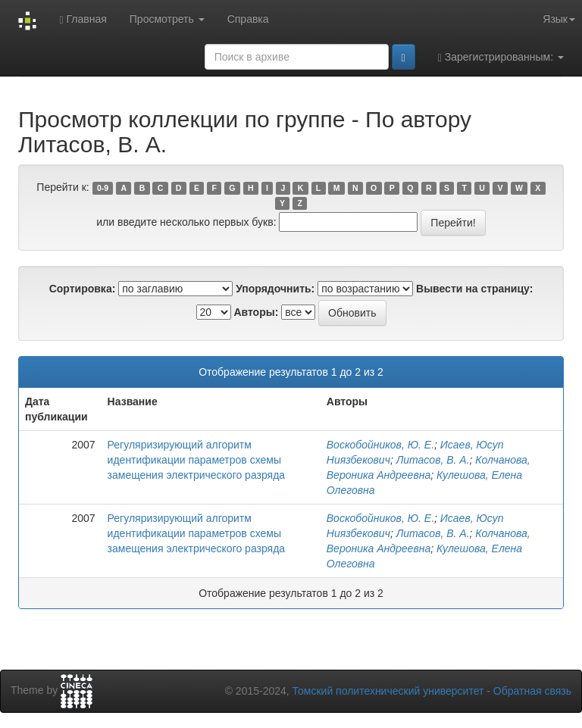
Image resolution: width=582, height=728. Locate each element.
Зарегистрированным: (501, 57)
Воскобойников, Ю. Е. (380, 445)
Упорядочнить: (275, 289)
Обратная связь (532, 691)
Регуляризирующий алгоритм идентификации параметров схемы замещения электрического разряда (197, 460)
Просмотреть (167, 19)
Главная (83, 19)
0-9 (103, 188)
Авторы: (256, 312)
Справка (248, 19)
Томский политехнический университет (388, 691)
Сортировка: (83, 289)
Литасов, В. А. (433, 460)
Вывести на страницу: (474, 289)
